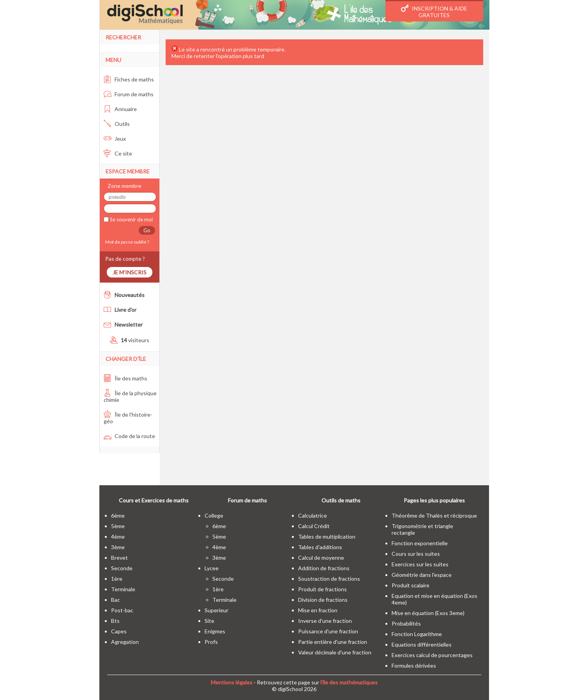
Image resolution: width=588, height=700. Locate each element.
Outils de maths (341, 500)
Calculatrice (313, 515)
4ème (118, 536)
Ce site (118, 153)
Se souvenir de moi (131, 219)
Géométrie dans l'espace (422, 575)
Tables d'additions (320, 547)
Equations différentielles (422, 644)
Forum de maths (129, 94)
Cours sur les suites (416, 554)
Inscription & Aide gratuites (434, 11)
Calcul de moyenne (321, 558)
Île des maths (125, 378)
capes (119, 631)
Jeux (115, 139)
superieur (216, 610)
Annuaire (120, 109)
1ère (117, 579)
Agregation (125, 642)
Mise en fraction (318, 610)
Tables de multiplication (327, 536)
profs (211, 642)
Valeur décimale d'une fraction (335, 652)
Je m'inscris (130, 272)
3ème (118, 547)
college (214, 515)
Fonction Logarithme (417, 634)
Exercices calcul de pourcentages (432, 655)
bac (116, 600)
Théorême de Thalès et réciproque (434, 515)
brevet (119, 558)
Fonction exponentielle (420, 543)
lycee (212, 568)
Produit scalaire (411, 585)
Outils (117, 124)
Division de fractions (323, 600)
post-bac (122, 610)
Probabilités (406, 623)
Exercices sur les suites (420, 564)
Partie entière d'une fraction (333, 642)
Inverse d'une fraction (325, 621)
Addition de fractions (324, 568)
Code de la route (129, 436)
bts (115, 621)
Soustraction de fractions (329, 579)
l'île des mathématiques (349, 682)
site (209, 621)
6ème (118, 515)
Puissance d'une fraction (328, 631)
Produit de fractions (322, 589)
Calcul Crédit (314, 526)
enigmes (215, 631)
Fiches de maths (129, 79)
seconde (122, 568)
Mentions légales (232, 682)
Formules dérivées (414, 666)
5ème (118, 526)
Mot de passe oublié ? (126, 242)
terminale (123, 589)
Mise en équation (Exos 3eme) (428, 613)
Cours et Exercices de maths (154, 500)
